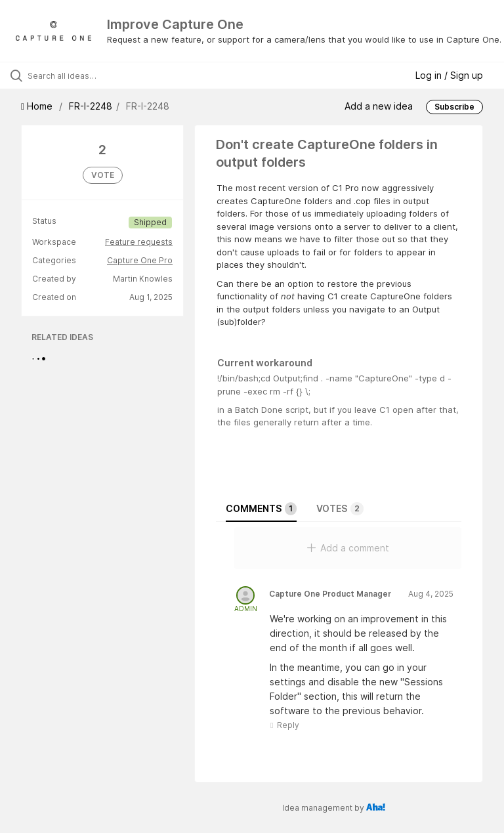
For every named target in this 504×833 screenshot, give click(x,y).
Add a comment (348, 548)
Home (38, 106)
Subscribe (454, 107)
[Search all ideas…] (89, 75)
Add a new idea (379, 106)
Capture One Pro (140, 260)
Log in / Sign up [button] (449, 75)
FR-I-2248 (91, 106)
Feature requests (139, 242)
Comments (261, 509)
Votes (340, 509)
